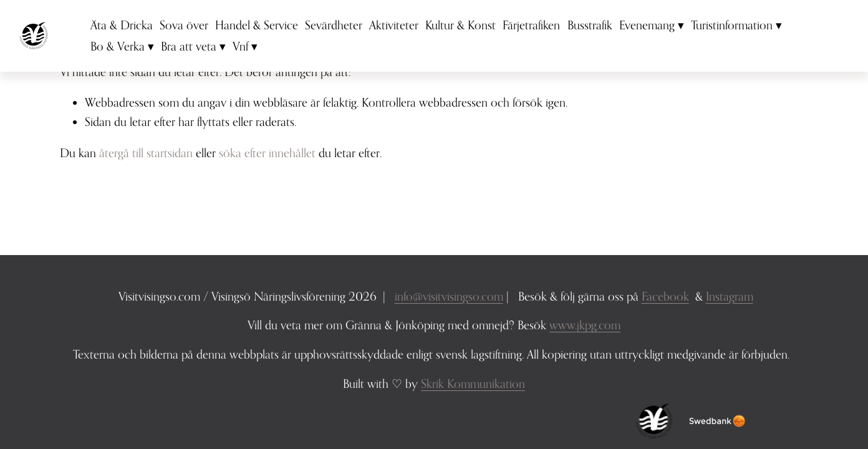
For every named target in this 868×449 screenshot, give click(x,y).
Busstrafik (597, 30)
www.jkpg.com (585, 325)
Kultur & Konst (468, 30)
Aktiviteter (401, 30)
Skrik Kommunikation (473, 383)
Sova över (191, 30)
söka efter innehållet (267, 152)
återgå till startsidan (146, 152)
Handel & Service (264, 30)
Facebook (665, 296)
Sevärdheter (341, 30)
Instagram (730, 296)
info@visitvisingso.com (449, 296)
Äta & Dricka (129, 30)
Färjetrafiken (539, 30)
